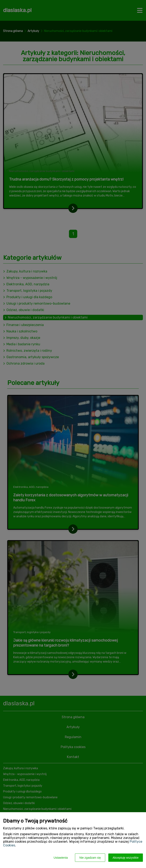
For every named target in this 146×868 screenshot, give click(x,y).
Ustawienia (61, 858)
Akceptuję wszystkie (126, 858)
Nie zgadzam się (90, 858)
